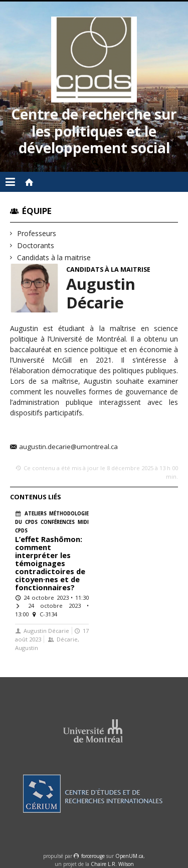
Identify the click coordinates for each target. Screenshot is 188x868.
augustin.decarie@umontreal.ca (68, 447)
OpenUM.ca (129, 856)
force (93, 856)
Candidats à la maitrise (54, 257)
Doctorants (36, 245)
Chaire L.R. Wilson (112, 864)
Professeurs (37, 233)
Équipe (37, 211)
